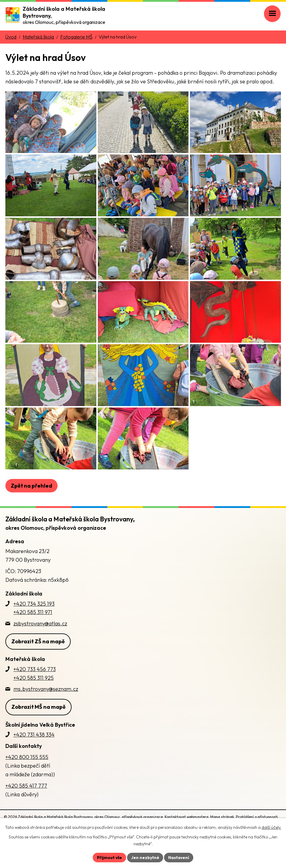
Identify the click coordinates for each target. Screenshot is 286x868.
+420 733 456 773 (35, 693)
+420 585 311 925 (34, 702)
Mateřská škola (38, 37)
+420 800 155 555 (27, 781)
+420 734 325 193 (34, 628)
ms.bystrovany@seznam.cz (46, 713)
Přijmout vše (109, 857)
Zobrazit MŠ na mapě (38, 731)
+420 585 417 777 (26, 810)
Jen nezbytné (145, 857)
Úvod (11, 37)
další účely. (271, 827)
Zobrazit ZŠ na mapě (38, 665)
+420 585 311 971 (33, 636)
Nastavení (179, 857)
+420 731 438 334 (34, 758)
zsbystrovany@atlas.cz (40, 647)
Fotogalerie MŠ (76, 37)
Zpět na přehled (31, 510)
